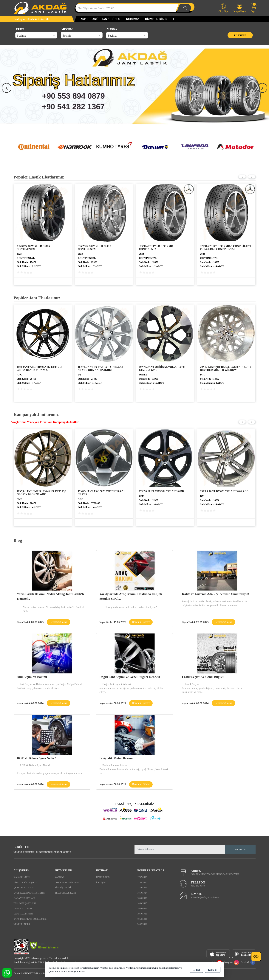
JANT (105, 19)
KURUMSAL (134, 19)
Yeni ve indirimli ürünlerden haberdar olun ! (42, 852)
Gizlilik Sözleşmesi (25, 883)
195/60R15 (142, 909)
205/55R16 (142, 924)
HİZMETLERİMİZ (156, 19)
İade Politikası (23, 909)
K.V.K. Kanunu (22, 877)
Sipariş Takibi (63, 888)
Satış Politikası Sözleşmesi (30, 919)
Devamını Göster (59, 622)
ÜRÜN (20, 29)
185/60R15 (142, 898)
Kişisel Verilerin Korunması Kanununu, (138, 968)
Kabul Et (213, 970)
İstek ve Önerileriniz (68, 883)
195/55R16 (142, 919)
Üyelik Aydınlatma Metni (29, 893)
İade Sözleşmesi (23, 914)
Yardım (59, 877)
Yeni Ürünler (22, 924)
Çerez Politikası (24, 888)
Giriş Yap (223, 8)
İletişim (101, 883)
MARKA (112, 29)
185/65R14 (142, 893)
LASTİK (84, 19)
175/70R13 (142, 877)
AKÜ (95, 19)
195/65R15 (142, 914)
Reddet (196, 970)
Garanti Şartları (24, 898)
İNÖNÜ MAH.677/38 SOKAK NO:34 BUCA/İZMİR (215, 875)
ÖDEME (117, 19)
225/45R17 (142, 883)
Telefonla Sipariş (65, 893)
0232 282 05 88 (198, 886)
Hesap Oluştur (240, 8)
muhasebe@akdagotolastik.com (205, 898)
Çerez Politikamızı (58, 972)
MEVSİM (67, 29)
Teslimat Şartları (25, 903)
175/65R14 (142, 888)
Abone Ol (240, 849)
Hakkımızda (103, 877)
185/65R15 (142, 903)
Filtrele (240, 35)
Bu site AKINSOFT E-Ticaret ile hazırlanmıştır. (37, 973)
